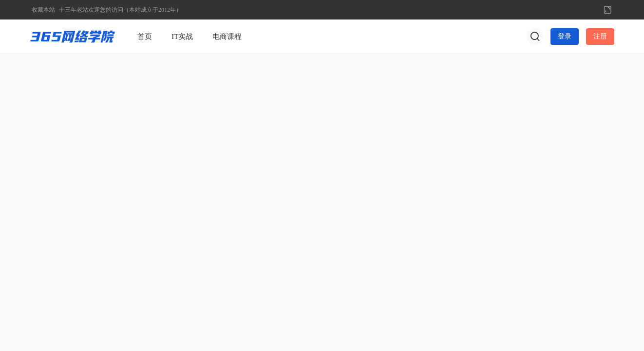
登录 (565, 36)
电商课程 (227, 37)
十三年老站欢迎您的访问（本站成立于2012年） (120, 10)
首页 (145, 37)
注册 (600, 36)
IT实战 (182, 37)
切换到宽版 (607, 10)
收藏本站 (43, 10)
